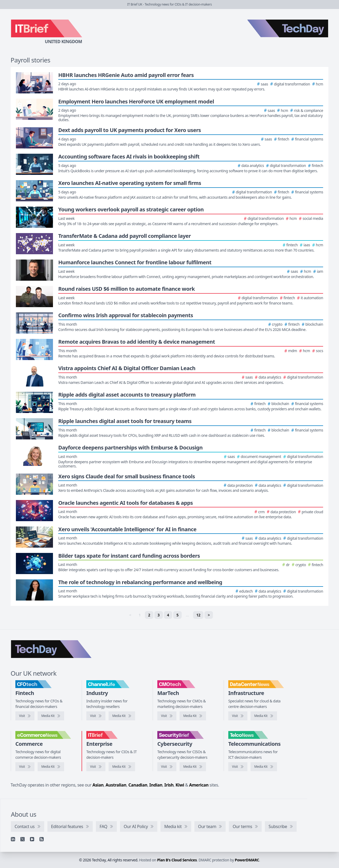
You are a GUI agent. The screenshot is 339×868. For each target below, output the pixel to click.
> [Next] (209, 615)
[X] (23, 839)
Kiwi (180, 785)
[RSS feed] (42, 839)
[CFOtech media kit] (51, 716)
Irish (169, 785)
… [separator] (187, 615)
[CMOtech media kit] (193, 716)
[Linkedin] (13, 839)
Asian (98, 785)
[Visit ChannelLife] (96, 716)
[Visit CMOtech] (167, 716)
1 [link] (140, 615)
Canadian (138, 785)
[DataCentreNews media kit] (264, 716)
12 (198, 615)
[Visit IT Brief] (96, 767)
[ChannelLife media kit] (122, 716)
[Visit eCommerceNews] (25, 767)
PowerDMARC (247, 860)
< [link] (130, 615)
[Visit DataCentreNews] (238, 716)
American (199, 785)
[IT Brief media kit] (122, 767)
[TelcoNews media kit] (264, 767)
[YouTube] (32, 839)
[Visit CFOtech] (25, 716)
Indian (156, 785)
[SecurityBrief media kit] (193, 767)
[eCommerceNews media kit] (51, 767)
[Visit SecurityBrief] (167, 767)
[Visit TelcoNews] (238, 767)
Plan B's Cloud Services (177, 860)
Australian (116, 785)
